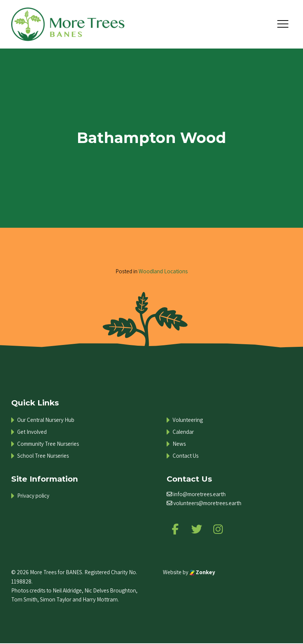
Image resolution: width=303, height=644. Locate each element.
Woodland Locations (163, 271)
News (179, 444)
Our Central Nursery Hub (46, 420)
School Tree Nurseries (43, 456)
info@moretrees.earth (200, 494)
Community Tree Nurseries (48, 444)
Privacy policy (33, 496)
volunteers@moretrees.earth (207, 503)
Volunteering (188, 420)
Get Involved (32, 432)
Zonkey (202, 573)
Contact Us (185, 456)
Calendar (183, 432)
